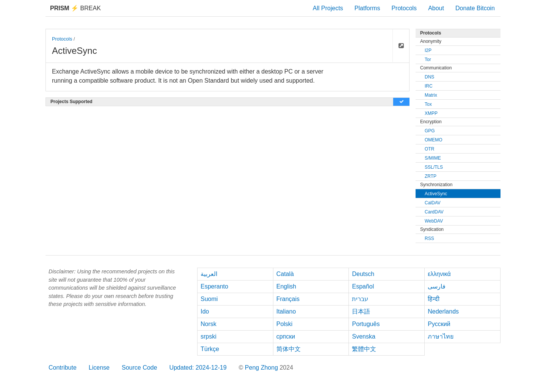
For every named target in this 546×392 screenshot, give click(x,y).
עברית (360, 299)
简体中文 (289, 349)
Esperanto (214, 286)
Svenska (363, 336)
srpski (209, 336)
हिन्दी (434, 299)
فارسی (437, 286)
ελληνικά (439, 274)
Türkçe (210, 349)
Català (285, 274)
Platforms (367, 8)
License (99, 368)
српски (286, 336)
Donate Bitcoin (475, 8)
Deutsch (363, 274)
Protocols (404, 8)
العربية (209, 274)
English (286, 286)
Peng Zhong (262, 368)
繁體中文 (364, 349)
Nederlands (443, 311)
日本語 (361, 311)
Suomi (209, 299)
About (436, 8)
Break (75, 8)
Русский (439, 324)
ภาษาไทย (441, 336)
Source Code (139, 368)
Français (288, 299)
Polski (285, 324)
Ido (205, 311)
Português (366, 324)
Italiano (286, 311)
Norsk (209, 324)
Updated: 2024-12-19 (198, 368)
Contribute (63, 368)
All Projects (328, 8)
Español (363, 286)
